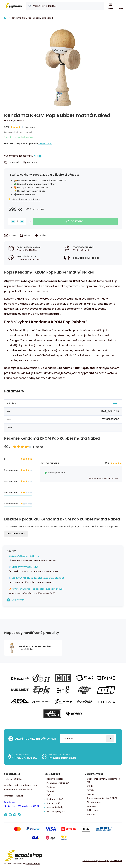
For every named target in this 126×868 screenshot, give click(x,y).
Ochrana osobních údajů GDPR (102, 798)
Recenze (91, 814)
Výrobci (50, 791)
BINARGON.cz (116, 861)
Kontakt (91, 794)
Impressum (92, 806)
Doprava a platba (55, 779)
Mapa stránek (33, 864)
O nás (90, 786)
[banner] (13, 6)
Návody (91, 790)
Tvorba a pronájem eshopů (96, 861)
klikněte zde (45, 144)
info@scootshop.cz (62, 758)
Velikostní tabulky (55, 807)
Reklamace (92, 810)
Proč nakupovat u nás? (58, 783)
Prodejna (51, 787)
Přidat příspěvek (16, 534)
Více (36, 156)
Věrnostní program (56, 811)
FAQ (49, 795)
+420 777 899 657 (26, 758)
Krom (116, 403)
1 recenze (30, 127)
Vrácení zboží (53, 803)
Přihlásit (110, 739)
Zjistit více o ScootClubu (25, 199)
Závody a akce (94, 802)
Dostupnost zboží (55, 799)
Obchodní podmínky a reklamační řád (104, 780)
